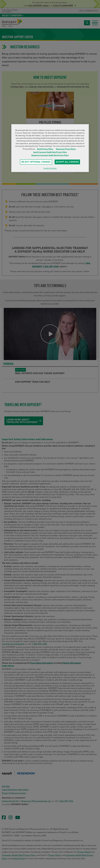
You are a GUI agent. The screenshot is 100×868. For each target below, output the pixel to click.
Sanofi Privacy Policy (45, 149)
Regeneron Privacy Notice (66, 149)
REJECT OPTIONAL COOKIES (36, 162)
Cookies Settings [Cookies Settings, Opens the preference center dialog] (50, 168)
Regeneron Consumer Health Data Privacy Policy (50, 155)
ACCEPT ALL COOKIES (67, 162)
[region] (50, 148)
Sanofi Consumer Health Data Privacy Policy (50, 152)
